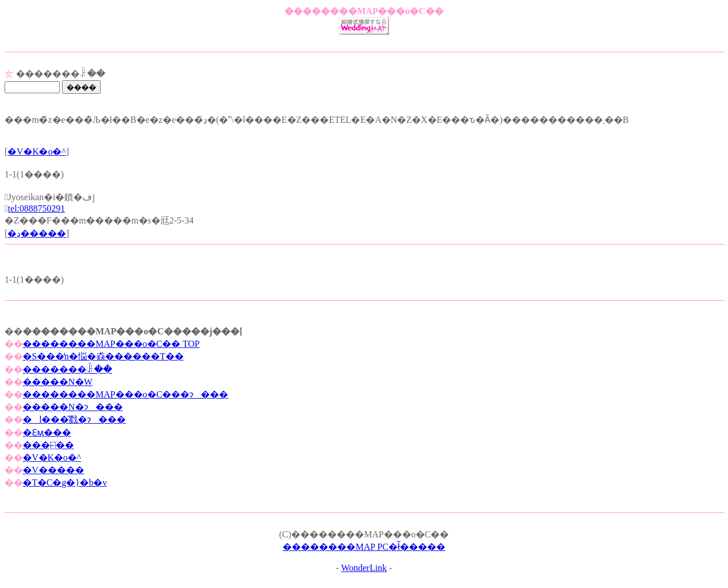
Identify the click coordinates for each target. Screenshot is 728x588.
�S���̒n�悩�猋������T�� (103, 356)
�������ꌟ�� (67, 369)
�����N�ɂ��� (73, 407)
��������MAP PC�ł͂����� (364, 547)
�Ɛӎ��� (47, 432)
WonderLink (364, 568)
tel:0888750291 (36, 208)
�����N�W (58, 382)
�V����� (53, 470)
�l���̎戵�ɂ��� (74, 419)
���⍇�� (48, 445)
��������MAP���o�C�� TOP (111, 344)
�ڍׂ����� (37, 233)
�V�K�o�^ (37, 152)
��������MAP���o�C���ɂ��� (125, 394)
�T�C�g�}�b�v (65, 483)
